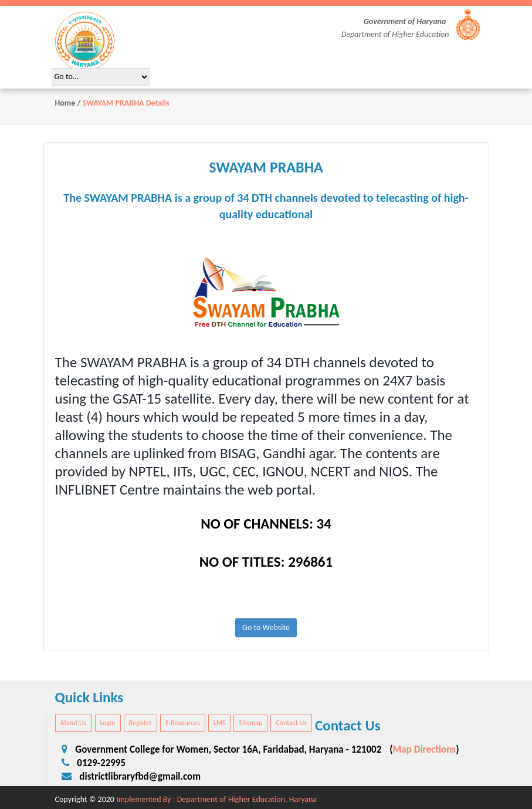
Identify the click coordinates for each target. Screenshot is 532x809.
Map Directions (424, 749)
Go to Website (266, 627)
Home (65, 103)
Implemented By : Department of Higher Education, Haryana (216, 799)
